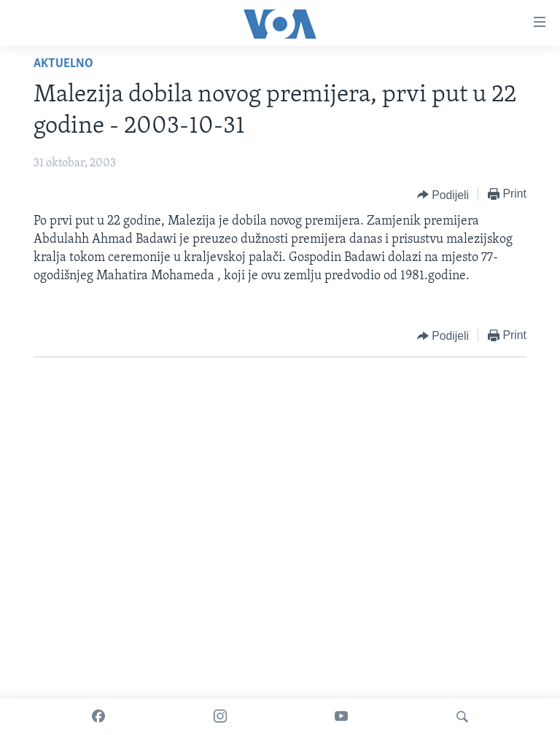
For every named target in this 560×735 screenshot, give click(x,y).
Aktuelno (63, 64)
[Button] (443, 195)
